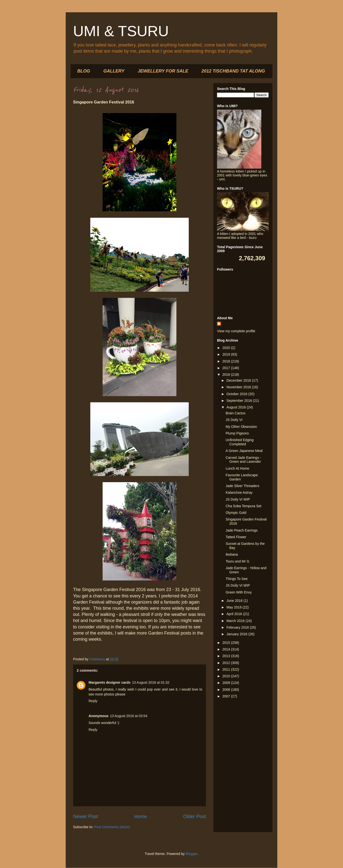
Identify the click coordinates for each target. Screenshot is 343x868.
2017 (227, 368)
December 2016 (239, 380)
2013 (227, 656)
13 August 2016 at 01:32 (151, 682)
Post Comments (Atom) (112, 827)
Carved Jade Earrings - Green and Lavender (243, 460)
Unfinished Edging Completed (240, 442)
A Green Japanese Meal (244, 451)
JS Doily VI (234, 420)
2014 (227, 649)
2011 (227, 669)
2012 (227, 663)
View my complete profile (236, 331)
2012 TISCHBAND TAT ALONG (233, 71)
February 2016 (238, 627)
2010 (227, 676)
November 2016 (239, 387)
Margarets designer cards (109, 682)
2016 (227, 375)
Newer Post (86, 816)
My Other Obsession (241, 427)
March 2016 (236, 621)
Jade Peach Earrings (242, 530)
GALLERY (114, 71)
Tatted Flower (236, 537)
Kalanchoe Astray (239, 492)
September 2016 (240, 401)
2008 (227, 690)
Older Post (195, 816)
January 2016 (237, 634)
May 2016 (234, 607)
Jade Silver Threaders (242, 486)
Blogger (192, 854)
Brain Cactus (235, 413)
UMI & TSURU (121, 31)
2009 (227, 683)
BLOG (84, 71)
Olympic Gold (236, 513)
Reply (93, 701)
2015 (227, 643)
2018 (227, 361)
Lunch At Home (237, 468)
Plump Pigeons (237, 433)
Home (140, 816)
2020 (227, 348)
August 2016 (237, 407)
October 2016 (237, 394)
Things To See (237, 579)
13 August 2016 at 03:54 (129, 716)
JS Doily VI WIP (238, 499)
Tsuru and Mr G (237, 561)
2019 (227, 354)
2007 (227, 696)
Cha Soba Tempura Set (243, 506)
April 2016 (235, 614)
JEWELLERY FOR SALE (163, 71)
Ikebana (232, 554)
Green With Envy (239, 592)
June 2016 (235, 601)
